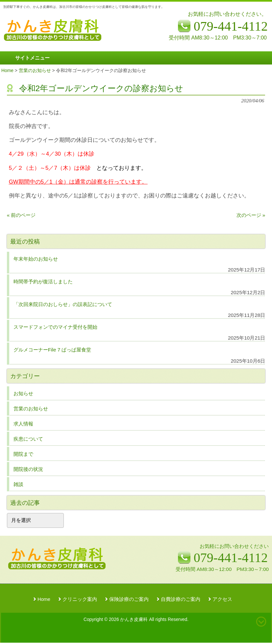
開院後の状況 (28, 469)
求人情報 (23, 424)
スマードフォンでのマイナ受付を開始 (55, 327)
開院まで (23, 454)
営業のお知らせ (31, 409)
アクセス (222, 599)
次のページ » (251, 215)
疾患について (28, 439)
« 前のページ (21, 215)
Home (44, 599)
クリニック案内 (80, 599)
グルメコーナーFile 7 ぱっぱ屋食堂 (52, 350)
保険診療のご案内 (129, 599)
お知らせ (23, 393)
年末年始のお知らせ (36, 259)
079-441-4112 (231, 558)
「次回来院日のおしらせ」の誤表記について (63, 304)
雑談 (18, 484)
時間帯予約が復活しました (43, 282)
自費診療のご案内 (181, 599)
